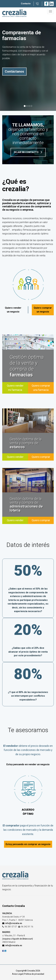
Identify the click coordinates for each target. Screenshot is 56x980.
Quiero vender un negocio (13, 310)
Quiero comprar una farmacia (41, 388)
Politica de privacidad (34, 974)
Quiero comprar (41, 457)
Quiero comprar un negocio (43, 310)
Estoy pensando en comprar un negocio (28, 844)
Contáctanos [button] (14, 71)
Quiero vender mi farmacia (15, 388)
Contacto (26, 4)
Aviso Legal (17, 974)
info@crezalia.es (14, 923)
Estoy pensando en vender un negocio (28, 764)
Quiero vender (15, 457)
